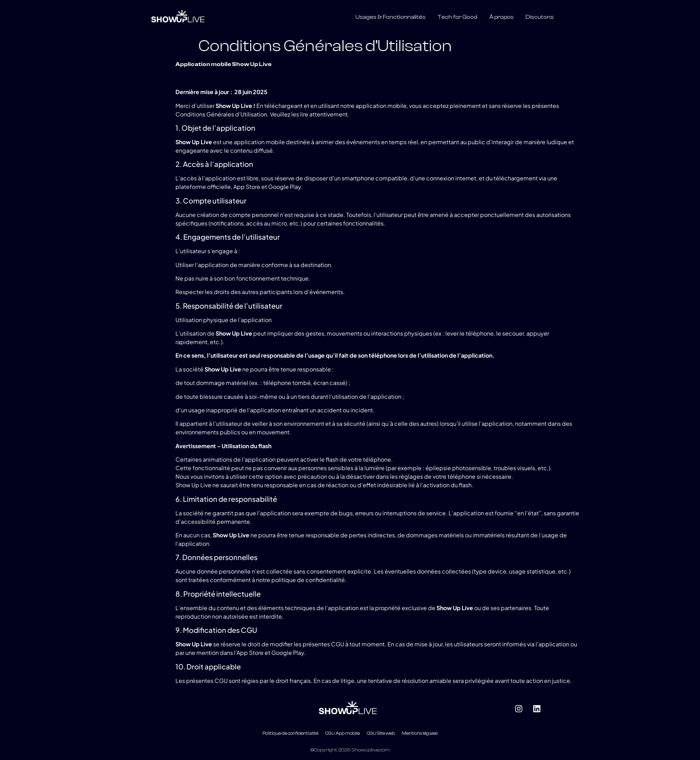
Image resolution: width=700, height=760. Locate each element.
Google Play (284, 187)
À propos (501, 17)
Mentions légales (420, 733)
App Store (247, 187)
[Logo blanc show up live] (178, 16)
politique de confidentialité (308, 580)
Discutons (540, 17)
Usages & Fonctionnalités (390, 17)
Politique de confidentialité (290, 733)
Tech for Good (457, 17)
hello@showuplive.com (186, 709)
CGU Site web (381, 733)
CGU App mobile (343, 733)
